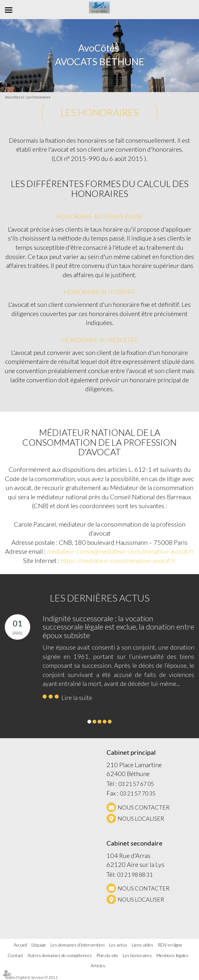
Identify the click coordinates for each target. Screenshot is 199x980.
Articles (98, 966)
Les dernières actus (100, 598)
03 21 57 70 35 (138, 793)
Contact (15, 955)
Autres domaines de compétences (60, 955)
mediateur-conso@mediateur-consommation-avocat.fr (120, 551)
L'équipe (39, 945)
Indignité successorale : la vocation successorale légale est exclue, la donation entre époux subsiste (118, 627)
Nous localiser (141, 818)
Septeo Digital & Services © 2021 (31, 977)
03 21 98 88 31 (135, 875)
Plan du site (107, 955)
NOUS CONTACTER (144, 807)
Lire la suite (77, 697)
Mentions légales (172, 955)
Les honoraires (38, 97)
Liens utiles (142, 945)
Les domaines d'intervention (78, 945)
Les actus (118, 945)
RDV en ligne (170, 945)
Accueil (20, 945)
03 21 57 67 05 (136, 784)
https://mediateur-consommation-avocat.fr (118, 560)
